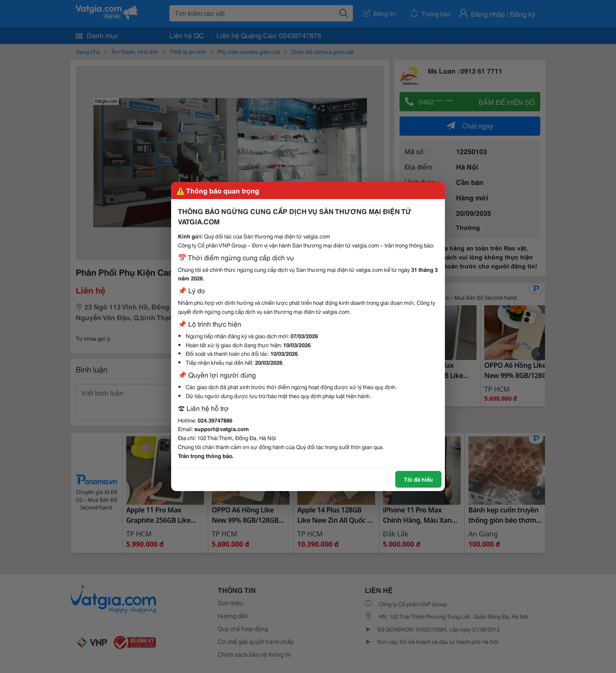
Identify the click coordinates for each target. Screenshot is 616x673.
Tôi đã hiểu (418, 479)
